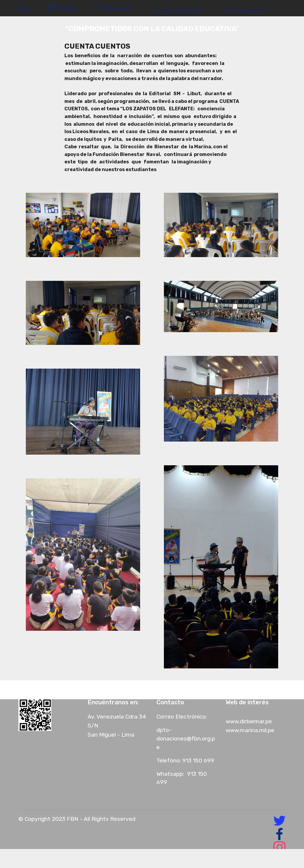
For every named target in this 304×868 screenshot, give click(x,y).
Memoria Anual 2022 (176, 11)
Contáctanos (113, 7)
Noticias (62, 7)
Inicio (23, 7)
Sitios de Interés (242, 11)
